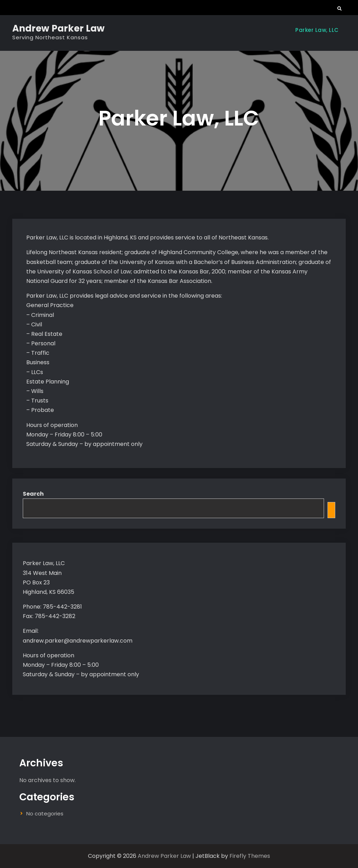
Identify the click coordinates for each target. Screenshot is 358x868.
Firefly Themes (250, 856)
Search (33, 494)
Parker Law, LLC (317, 30)
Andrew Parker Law (58, 28)
